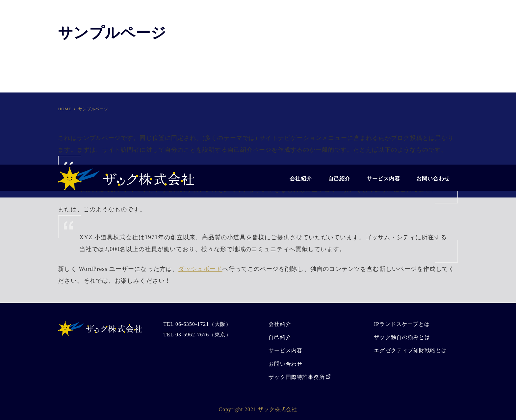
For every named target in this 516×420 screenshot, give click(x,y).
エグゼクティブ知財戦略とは (410, 350)
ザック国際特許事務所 (297, 377)
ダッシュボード (200, 269)
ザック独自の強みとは (402, 337)
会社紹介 (280, 324)
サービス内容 (285, 350)
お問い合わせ (285, 364)
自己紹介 (280, 337)
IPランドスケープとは (402, 324)
